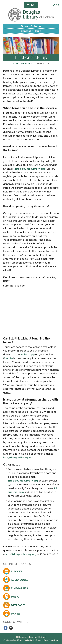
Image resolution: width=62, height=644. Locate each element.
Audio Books (20, 580)
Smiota (8, 358)
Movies (16, 614)
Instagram (11, 628)
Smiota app (27, 354)
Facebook (6, 628)
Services (26, 64)
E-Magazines (20, 588)
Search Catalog (31, 26)
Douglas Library (31, 15)
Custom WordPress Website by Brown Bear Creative (31, 640)
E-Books (17, 571)
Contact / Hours (31, 31)
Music (15, 597)
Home (15, 64)
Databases (18, 605)
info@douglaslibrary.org (30, 169)
